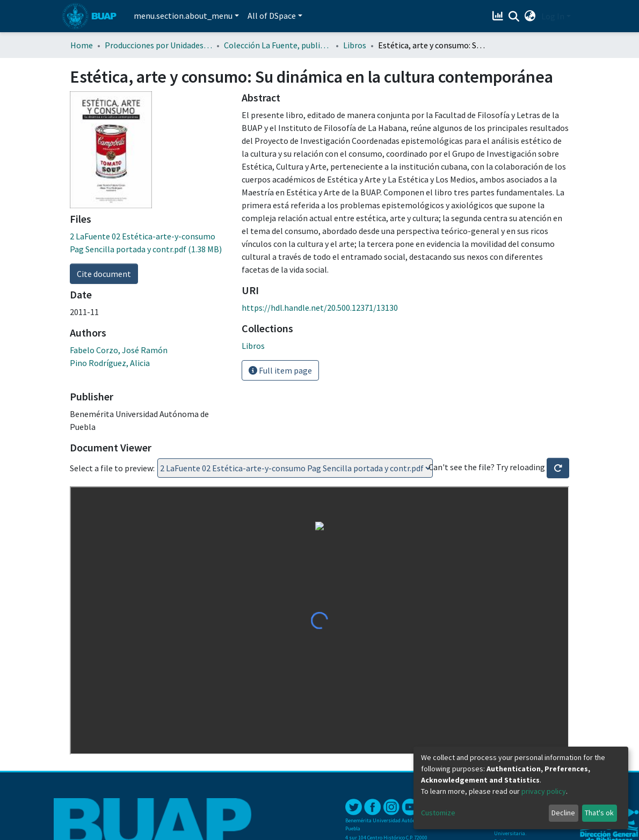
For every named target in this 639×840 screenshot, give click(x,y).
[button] (530, 16)
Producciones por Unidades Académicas (158, 45)
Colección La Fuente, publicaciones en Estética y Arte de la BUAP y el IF (278, 45)
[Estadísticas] (499, 16)
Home (82, 45)
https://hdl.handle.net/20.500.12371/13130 (320, 308)
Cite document (104, 274)
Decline (563, 813)
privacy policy (544, 791)
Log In (553, 16)
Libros (355, 45)
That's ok (599, 813)
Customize (438, 813)
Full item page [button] (280, 370)
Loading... (295, 468)
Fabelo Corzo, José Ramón (119, 350)
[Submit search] (514, 17)
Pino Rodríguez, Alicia (110, 363)
